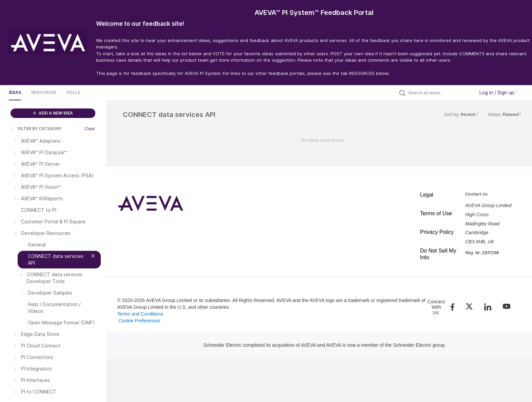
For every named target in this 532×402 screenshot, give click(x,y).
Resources (44, 92)
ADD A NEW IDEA (53, 113)
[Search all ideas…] (440, 93)
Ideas (15, 92)
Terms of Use (436, 213)
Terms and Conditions (140, 314)
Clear (90, 129)
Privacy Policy (437, 232)
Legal (427, 195)
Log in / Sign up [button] (498, 92)
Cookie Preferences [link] (139, 321)
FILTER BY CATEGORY (36, 129)
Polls (73, 92)
